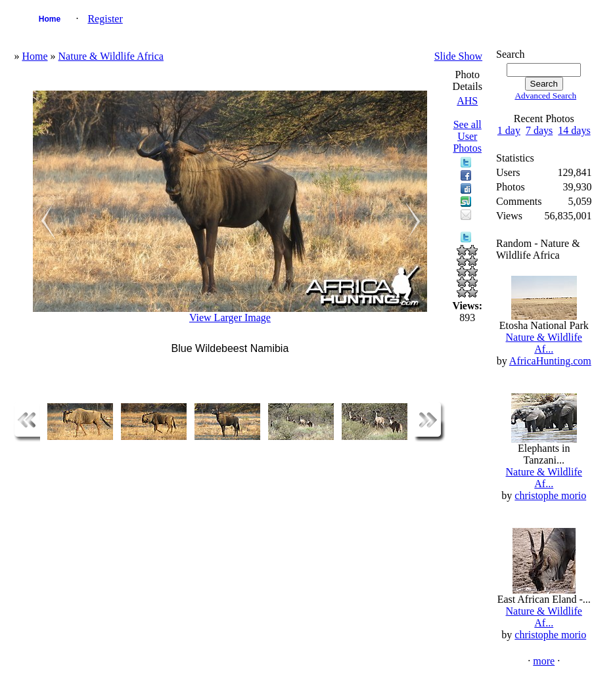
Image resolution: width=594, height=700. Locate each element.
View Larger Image (230, 317)
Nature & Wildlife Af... (544, 343)
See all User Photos (467, 136)
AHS (467, 101)
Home (50, 19)
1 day (509, 130)
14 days (574, 130)
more (544, 661)
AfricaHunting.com (550, 361)
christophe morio (550, 495)
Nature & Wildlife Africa (111, 56)
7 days (539, 130)
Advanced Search (545, 96)
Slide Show (458, 56)
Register (105, 19)
